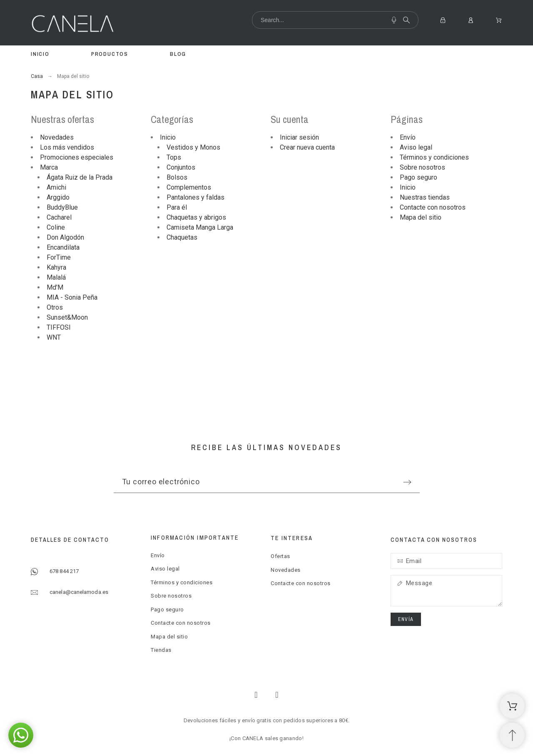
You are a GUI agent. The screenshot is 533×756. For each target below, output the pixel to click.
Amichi (56, 187)
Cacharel (59, 217)
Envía (406, 619)
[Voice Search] (394, 20)
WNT (54, 337)
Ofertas (280, 556)
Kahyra (56, 267)
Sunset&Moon (67, 317)
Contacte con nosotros (433, 207)
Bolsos (177, 177)
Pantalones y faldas (196, 197)
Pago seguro (418, 177)
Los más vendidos (67, 147)
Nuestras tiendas (425, 197)
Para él (177, 207)
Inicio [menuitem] (40, 54)
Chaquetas (182, 237)
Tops (174, 157)
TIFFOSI (59, 327)
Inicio (168, 137)
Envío (408, 137)
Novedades (57, 137)
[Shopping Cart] (512, 706)
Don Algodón (65, 237)
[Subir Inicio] (512, 735)
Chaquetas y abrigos (196, 217)
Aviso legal (416, 147)
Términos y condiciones (434, 157)
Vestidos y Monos (193, 147)
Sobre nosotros (422, 167)
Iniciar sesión (299, 137)
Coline (56, 227)
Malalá (56, 277)
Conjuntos (181, 167)
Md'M (55, 287)
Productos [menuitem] (110, 54)
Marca (49, 167)
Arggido (58, 197)
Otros (55, 307)
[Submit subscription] (407, 482)
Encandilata (63, 247)
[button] (21, 735)
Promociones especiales (77, 157)
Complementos (189, 187)
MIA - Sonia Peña (72, 297)
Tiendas (161, 650)
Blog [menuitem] (178, 54)
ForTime (59, 257)
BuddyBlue (62, 207)
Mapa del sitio (421, 217)
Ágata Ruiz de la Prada (80, 177)
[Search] (335, 20)
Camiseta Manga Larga (200, 227)
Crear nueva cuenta (307, 147)
